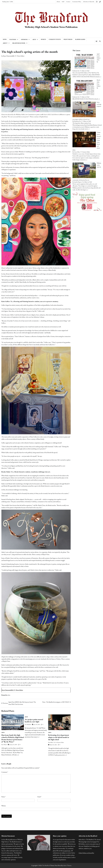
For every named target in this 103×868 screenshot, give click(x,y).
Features (13, 39)
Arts (34, 39)
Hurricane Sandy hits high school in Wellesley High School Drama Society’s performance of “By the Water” (13, 738)
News (5, 39)
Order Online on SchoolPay (86, 853)
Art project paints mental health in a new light (34, 721)
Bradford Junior (19, 43)
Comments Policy (77, 2)
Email (39, 797)
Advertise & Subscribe (89, 2)
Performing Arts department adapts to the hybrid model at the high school (59, 737)
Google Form (67, 851)
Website (4, 806)
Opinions (24, 39)
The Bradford (28, 724)
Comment (5, 772)
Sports (43, 39)
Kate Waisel (4, 745)
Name (3, 797)
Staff (63, 2)
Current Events (55, 39)
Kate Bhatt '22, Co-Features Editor (56, 742)
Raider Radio (80, 39)
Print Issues (68, 39)
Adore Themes (67, 865)
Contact (68, 2)
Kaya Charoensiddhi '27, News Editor (14, 56)
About (58, 2)
